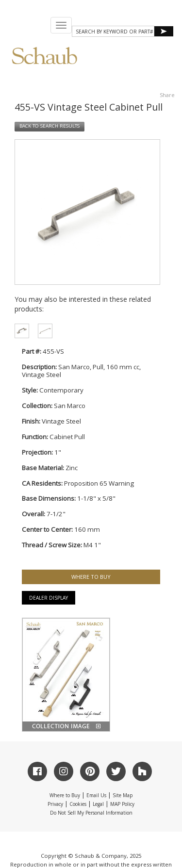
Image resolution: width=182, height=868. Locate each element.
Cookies (78, 804)
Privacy (55, 804)
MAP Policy (122, 804)
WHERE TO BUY (91, 577)
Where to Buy (65, 795)
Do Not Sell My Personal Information (91, 813)
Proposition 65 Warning (99, 483)
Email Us (96, 795)
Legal (98, 804)
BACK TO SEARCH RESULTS (50, 126)
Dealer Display (49, 598)
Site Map (123, 795)
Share (167, 95)
